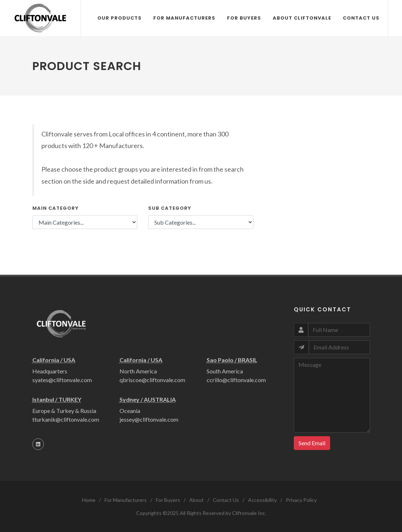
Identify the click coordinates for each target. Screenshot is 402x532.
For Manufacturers (126, 500)
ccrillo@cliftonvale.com (236, 380)
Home (89, 500)
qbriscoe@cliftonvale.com (152, 380)
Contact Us (226, 500)
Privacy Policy (301, 500)
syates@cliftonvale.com (62, 380)
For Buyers (168, 500)
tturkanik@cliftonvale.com (66, 419)
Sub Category (170, 208)
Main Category (56, 208)
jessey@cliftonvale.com (149, 419)
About (196, 500)
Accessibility (262, 500)
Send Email (312, 443)
